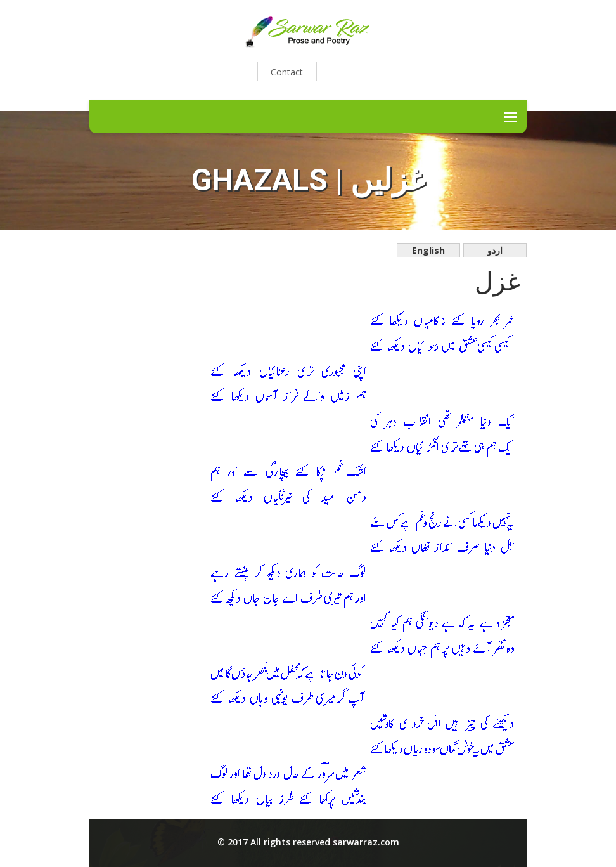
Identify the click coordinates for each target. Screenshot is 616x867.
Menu (510, 117)
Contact (287, 72)
